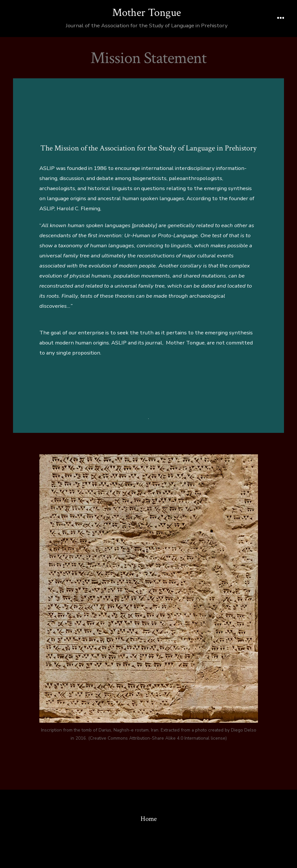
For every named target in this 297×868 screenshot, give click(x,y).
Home (149, 819)
